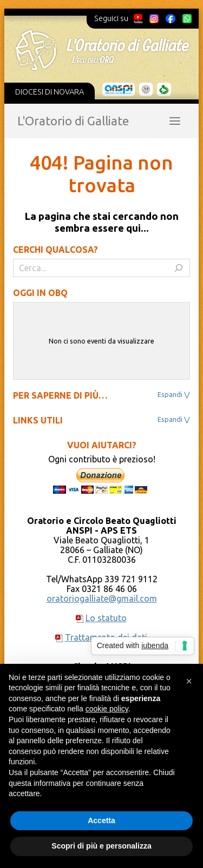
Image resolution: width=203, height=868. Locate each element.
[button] (189, 681)
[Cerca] (179, 268)
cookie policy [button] (107, 709)
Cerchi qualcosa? (55, 250)
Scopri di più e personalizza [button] (101, 846)
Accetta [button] (101, 820)
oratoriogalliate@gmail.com (102, 598)
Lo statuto (106, 618)
